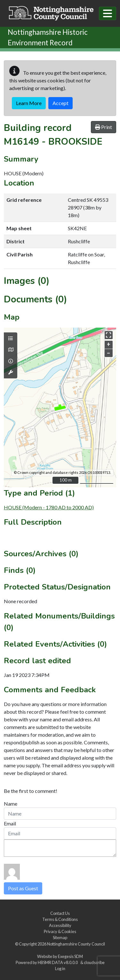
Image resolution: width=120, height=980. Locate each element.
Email (10, 823)
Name (11, 804)
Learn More (29, 103)
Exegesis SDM (70, 956)
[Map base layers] (11, 350)
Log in (60, 969)
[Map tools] (11, 372)
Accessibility (60, 925)
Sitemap (60, 938)
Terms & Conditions (60, 919)
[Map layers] (11, 338)
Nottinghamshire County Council (76, 944)
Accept (60, 103)
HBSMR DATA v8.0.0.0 (58, 962)
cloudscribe (94, 962)
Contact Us (60, 913)
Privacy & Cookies (60, 931)
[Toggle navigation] (108, 13)
